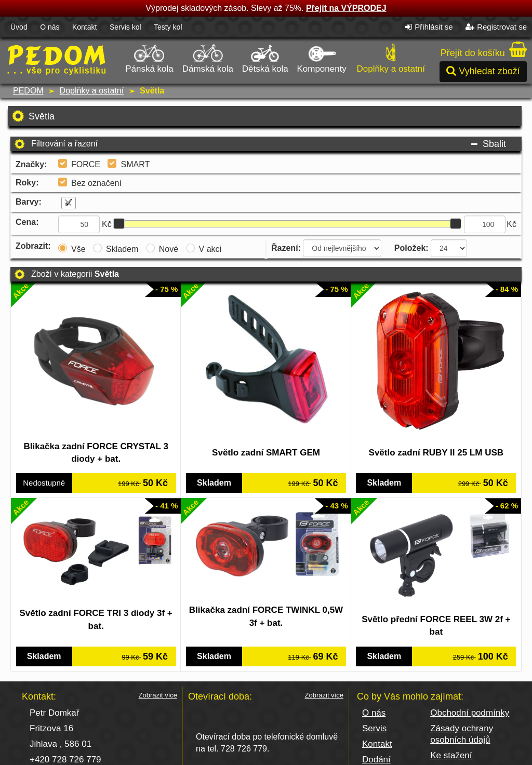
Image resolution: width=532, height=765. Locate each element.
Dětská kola (265, 57)
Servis (374, 705)
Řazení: (286, 248)
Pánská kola (150, 57)
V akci (210, 249)
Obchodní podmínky (470, 689)
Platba (375, 752)
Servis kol (125, 27)
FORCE (86, 164)
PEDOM (28, 91)
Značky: (31, 164)
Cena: (27, 222)
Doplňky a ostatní (390, 57)
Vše (78, 249)
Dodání (376, 736)
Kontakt (84, 27)
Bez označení (96, 183)
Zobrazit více (158, 672)
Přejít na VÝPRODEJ (346, 8)
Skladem (122, 249)
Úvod (19, 27)
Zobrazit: (33, 246)
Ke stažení (451, 732)
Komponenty (321, 57)
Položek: (411, 248)
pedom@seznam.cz (69, 752)
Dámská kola (208, 57)
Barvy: (29, 202)
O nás (50, 27)
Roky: (27, 183)
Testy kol (168, 27)
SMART (135, 164)
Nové (169, 249)
